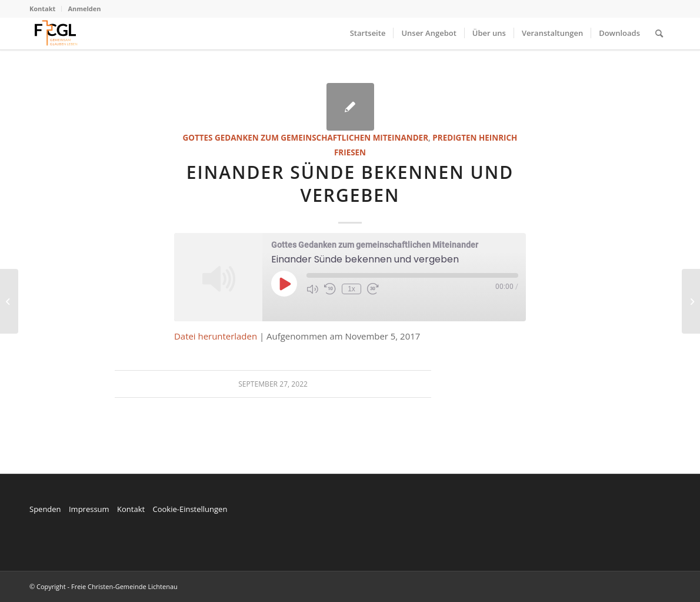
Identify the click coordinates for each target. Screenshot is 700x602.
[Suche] (659, 33)
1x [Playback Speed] (351, 289)
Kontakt (42, 9)
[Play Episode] (284, 284)
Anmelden (84, 9)
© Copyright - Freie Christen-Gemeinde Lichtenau (104, 586)
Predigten (454, 138)
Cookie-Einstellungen (190, 509)
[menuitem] (46, 9)
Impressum (89, 509)
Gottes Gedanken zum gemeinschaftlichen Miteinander (306, 138)
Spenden (45, 509)
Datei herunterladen (216, 336)
